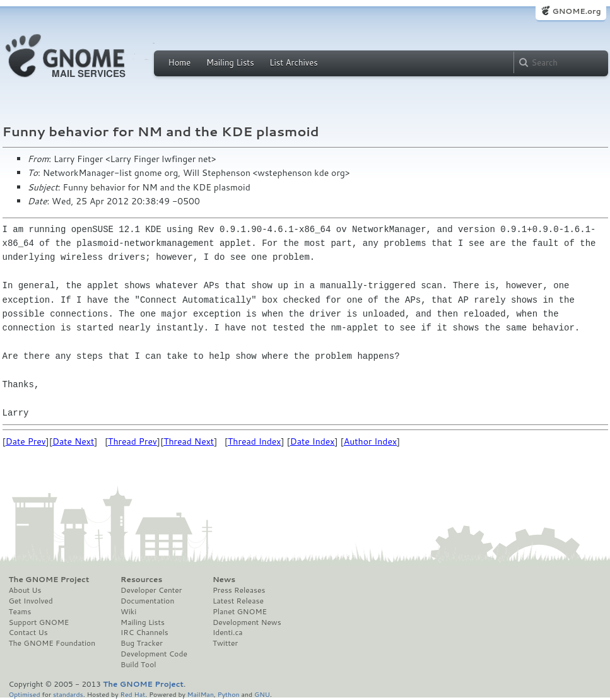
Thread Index (255, 441)
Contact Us (28, 633)
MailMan (201, 694)
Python (229, 694)
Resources (141, 580)
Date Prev (26, 441)
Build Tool (138, 665)
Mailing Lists (230, 62)
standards (68, 694)
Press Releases (239, 590)
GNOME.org (576, 11)
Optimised (25, 694)
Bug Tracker (142, 643)
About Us (25, 590)
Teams (20, 612)
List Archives (293, 62)
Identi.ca (228, 633)
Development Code (154, 654)
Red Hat (132, 694)
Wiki (128, 612)
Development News (247, 622)
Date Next (73, 441)
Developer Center (151, 590)
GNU (262, 694)
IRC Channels (144, 633)
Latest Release (238, 601)
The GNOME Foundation (52, 643)
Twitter (225, 643)
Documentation (147, 601)
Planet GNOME (240, 612)
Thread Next (189, 441)
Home (180, 62)
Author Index (370, 441)
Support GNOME (39, 622)
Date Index (313, 441)
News (224, 580)
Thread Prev (132, 441)
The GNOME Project (49, 580)
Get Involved (31, 601)
